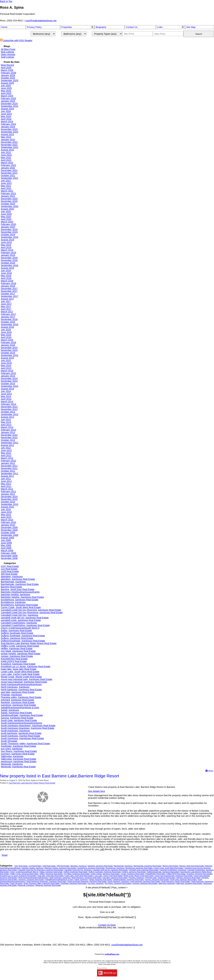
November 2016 (9, 319)
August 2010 (7, 507)
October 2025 (8, 78)
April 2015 (6, 368)
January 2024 (8, 127)
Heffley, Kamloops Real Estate (17, 648)
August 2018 (7, 268)
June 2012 (6, 450)
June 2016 (6, 332)
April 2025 (6, 93)
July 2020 (6, 211)
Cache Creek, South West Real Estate (21, 607)
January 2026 (8, 75)
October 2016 (8, 322)
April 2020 (6, 219)
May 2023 (6, 137)
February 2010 (8, 522)
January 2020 (8, 227)
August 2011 (7, 476)
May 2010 (6, 515)
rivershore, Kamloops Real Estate (18, 705)
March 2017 (7, 312)
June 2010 (6, 512)
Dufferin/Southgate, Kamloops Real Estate (23, 641)
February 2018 (8, 283)
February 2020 (8, 224)
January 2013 (8, 432)
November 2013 (9, 409)
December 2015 (9, 348)
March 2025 (7, 96)
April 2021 (6, 188)
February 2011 (8, 491)
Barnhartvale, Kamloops (13, 582)
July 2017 (6, 301)
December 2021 (9, 170)
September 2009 (9, 535)
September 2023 (9, 132)
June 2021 (6, 183)
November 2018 (9, 260)
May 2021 (6, 186)
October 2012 (8, 440)
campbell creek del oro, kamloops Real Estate (25, 618)
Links (160, 27)
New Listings (7, 52)
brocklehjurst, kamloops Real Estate (20, 600)
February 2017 (8, 314)
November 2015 (9, 350)
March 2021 (7, 191)
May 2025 (6, 91)
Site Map (191, 27)
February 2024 (8, 124)
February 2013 (8, 430)
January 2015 (8, 376)
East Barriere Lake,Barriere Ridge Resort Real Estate (29, 643)
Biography (101, 27)
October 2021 (8, 175)
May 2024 (6, 116)
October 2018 (8, 263)
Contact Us (132, 27)
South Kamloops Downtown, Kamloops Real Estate (28, 728)
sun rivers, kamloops (12, 749)
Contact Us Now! (107, 925)
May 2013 (6, 422)
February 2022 (8, 165)
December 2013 (9, 407)
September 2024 (9, 106)
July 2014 (6, 391)
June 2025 (6, 88)
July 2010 (6, 509)
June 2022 (6, 155)
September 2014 (9, 386)
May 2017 (6, 306)
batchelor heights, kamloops (15, 595)
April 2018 (6, 278)
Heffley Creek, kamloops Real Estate (20, 646)
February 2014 (8, 404)
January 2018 (8, 286)
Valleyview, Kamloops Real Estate (19, 759)
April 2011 (6, 486)
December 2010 (9, 497)
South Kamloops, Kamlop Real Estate (20, 736)
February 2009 (8, 553)
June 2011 (6, 481)
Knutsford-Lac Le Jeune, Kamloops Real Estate (26, 666)
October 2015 (8, 353)
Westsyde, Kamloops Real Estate (18, 767)
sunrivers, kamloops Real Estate (18, 754)
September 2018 (9, 265)
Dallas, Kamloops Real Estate (16, 630)
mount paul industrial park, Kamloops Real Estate (27, 679)
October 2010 (8, 502)
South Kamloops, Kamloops (15, 731)
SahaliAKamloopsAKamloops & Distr (20, 708)
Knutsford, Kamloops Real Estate (18, 664)
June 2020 (6, 214)
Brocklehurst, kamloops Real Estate (19, 605)
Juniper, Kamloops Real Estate (17, 656)
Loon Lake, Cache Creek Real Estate (20, 674)
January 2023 (8, 140)
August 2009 (7, 538)
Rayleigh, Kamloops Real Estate (18, 702)
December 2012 (9, 435)
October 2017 (8, 294)
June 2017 (6, 304)
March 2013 (7, 427)
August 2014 (7, 389)
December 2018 (9, 258)
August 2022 (7, 150)
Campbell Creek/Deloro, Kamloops (19, 623)
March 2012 (7, 458)
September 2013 (9, 414)
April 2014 (6, 399)
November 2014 (9, 381)
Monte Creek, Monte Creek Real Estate (21, 677)
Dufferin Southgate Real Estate (17, 633)
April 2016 (6, 337)
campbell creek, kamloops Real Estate (21, 620)
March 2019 (7, 250)
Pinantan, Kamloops (11, 695)
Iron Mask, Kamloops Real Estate (18, 651)
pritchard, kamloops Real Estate (17, 700)
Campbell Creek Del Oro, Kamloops (19, 615)
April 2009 (6, 548)
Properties (67, 27)
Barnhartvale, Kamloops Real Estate (20, 584)
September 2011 (9, 473)
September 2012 (9, 443)
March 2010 (7, 520)
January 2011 (8, 494)
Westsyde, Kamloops (12, 764)
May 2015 (6, 366)
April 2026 (6, 68)
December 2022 (9, 142)
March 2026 (7, 70)
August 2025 (7, 83)
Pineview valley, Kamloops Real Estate (21, 697)
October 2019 (8, 235)
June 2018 (6, 273)
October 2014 (8, 384)
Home (4, 27)
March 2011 (7, 489)
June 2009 (6, 543)
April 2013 (6, 425)
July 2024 (6, 111)
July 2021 (6, 181)
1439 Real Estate (10, 571)
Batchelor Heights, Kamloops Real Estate (22, 597)
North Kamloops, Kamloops (15, 687)
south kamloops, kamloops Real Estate (21, 733)
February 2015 (8, 373)
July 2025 (6, 86)
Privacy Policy (34, 27)
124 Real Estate (9, 569)
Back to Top (6, 1)
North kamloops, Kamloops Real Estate (21, 690)
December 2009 (9, 527)
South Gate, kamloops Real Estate (19, 720)
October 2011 (8, 471)
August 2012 (7, 445)
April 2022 (6, 160)
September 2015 (9, 355)
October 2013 (8, 412)
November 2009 (9, 530)
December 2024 (9, 104)
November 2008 (9, 558)
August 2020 (7, 209)
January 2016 (8, 345)
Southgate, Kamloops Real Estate (18, 746)
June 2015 (6, 363)
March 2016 (7, 340)
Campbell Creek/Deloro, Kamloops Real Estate (25, 625)
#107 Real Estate (10, 566)
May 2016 (6, 335)
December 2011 (9, 466)
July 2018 (6, 271)
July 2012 (6, 448)
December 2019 (9, 229)
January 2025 (8, 101)
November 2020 (9, 201)
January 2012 (8, 463)
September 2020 (9, 206)
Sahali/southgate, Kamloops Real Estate (22, 715)
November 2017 (9, 291)
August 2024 (7, 109)
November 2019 (9, 232)
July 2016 (6, 330)
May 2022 (6, 157)
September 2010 (9, 504)
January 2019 (8, 255)
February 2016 (8, 342)
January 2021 (8, 196)
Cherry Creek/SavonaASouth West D (20, 628)
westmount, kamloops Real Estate (19, 761)
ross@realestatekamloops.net (41, 21)
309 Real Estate (9, 574)
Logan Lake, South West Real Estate (20, 672)
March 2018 (7, 281)
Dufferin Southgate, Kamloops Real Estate (23, 636)
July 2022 (6, 152)
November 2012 (9, 437)
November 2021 (9, 173)
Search (199, 34)
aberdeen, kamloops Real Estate (18, 579)
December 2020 (9, 199)
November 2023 (9, 129)
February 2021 (8, 193)
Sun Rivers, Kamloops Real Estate (19, 751)
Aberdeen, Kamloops (12, 577)
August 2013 (7, 417)
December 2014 (9, 378)
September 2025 (9, 80)
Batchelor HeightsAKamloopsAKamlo (20, 592)
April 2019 (6, 247)
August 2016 (7, 327)
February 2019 (8, 253)
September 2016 (9, 324)
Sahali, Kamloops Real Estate (16, 713)
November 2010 (9, 499)
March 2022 (7, 163)
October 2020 (8, 204)
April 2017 (6, 309)
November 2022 (9, 145)
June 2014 (6, 394)
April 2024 (6, 119)
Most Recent (7, 65)
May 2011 (6, 484)
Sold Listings (7, 57)
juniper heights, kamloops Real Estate (21, 654)
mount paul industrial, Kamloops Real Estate (24, 682)
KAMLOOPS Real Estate (14, 661)
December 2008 (9, 556)
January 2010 (8, 525)
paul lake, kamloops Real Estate (18, 692)
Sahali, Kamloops (10, 710)
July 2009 (6, 540)
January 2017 (8, 317)
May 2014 (6, 396)
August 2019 (7, 240)
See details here (97, 791)
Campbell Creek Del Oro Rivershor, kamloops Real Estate (31, 610)
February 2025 (8, 98)
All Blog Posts (8, 49)
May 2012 (6, 453)
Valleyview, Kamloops (12, 756)
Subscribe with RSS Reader (16, 40)
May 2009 (6, 545)
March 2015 (7, 371)
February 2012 (8, 461)
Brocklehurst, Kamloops (13, 602)
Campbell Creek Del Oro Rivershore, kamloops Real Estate (32, 612)
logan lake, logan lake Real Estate (19, 669)
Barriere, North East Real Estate (18, 589)
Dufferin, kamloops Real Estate (17, 638)
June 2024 (6, 114)
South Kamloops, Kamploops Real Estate (22, 738)
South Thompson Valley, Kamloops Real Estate (25, 744)
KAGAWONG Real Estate (14, 659)
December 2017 (9, 289)
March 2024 (7, 122)
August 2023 (7, 134)
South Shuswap (9, 741)
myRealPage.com (112, 954)
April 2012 (6, 455)
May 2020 (6, 217)
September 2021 (9, 178)
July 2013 (6, 420)
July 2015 (6, 360)
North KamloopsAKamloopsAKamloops (21, 684)
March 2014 (7, 402)
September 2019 (9, 237)
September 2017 (9, 296)
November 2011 (9, 468)
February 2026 (8, 73)
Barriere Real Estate (11, 587)
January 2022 (8, 168)
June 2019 (6, 242)
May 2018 (6, 276)
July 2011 (6, 479)
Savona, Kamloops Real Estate (17, 718)
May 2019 (6, 245)
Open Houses (8, 54)
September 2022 (9, 147)
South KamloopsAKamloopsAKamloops (21, 723)
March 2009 (7, 551)
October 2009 (8, 533)
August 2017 (7, 299)
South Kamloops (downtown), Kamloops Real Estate (28, 726)
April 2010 (6, 517)
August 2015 (7, 358)
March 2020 (7, 222)
